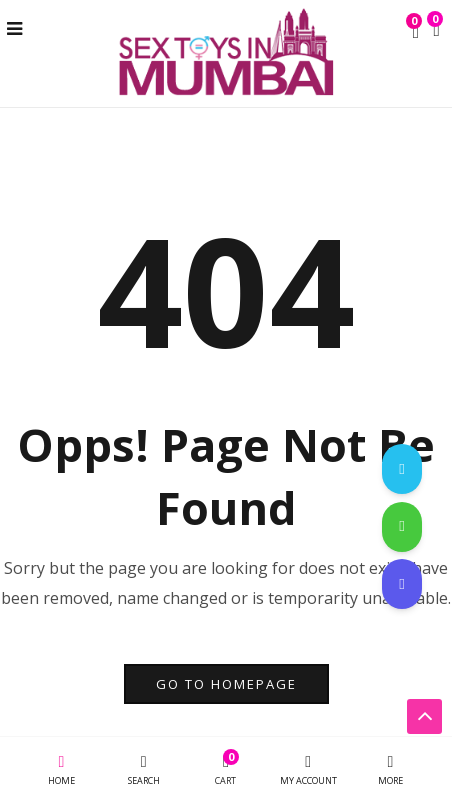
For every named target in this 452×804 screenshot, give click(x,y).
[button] (436, 31)
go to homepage (226, 684)
